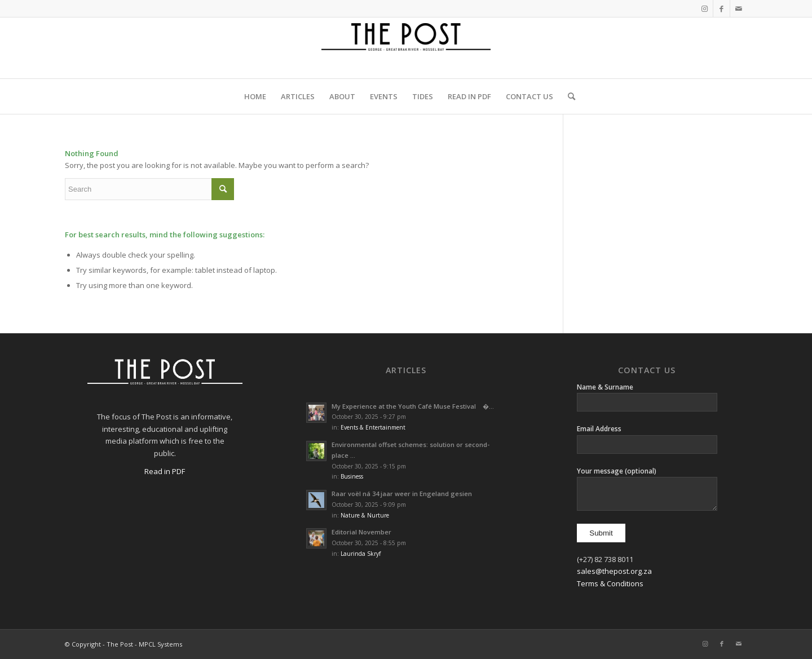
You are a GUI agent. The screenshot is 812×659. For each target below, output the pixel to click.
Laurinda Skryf (361, 554)
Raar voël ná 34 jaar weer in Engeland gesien (402, 494)
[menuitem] (255, 96)
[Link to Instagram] (705, 8)
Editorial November (361, 532)
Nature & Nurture (365, 515)
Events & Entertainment (373, 427)
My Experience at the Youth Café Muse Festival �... (413, 406)
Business (352, 476)
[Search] (568, 96)
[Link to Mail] (739, 8)
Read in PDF (165, 471)
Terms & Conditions (610, 583)
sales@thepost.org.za (614, 571)
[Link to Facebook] (721, 8)
